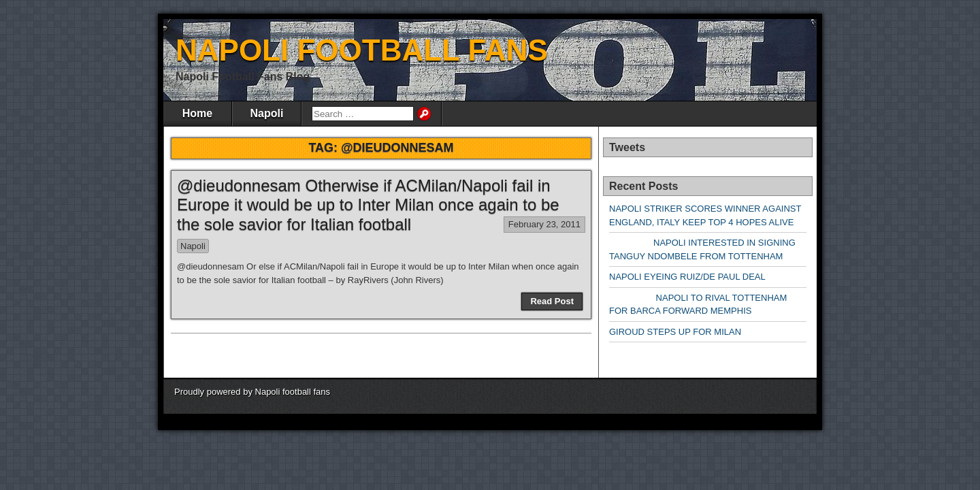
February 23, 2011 (544, 224)
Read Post (552, 301)
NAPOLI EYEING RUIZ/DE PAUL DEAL (687, 277)
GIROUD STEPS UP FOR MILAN (675, 332)
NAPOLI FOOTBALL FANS (362, 50)
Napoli (267, 113)
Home (197, 113)
